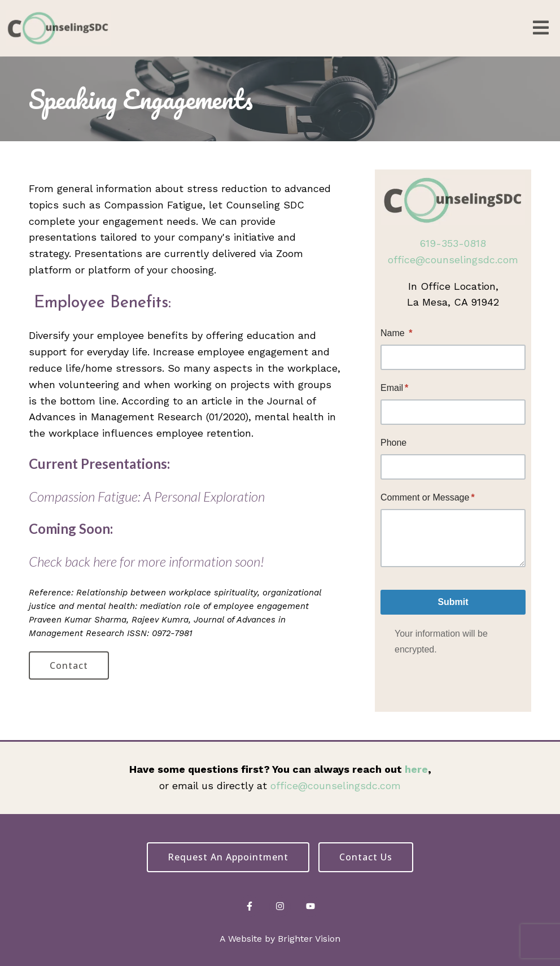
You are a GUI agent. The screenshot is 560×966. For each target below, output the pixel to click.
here (416, 769)
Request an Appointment (228, 857)
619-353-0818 (453, 243)
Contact (69, 665)
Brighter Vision (309, 939)
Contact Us (366, 857)
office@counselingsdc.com (453, 260)
